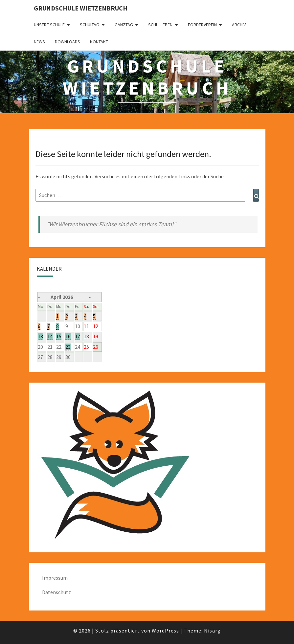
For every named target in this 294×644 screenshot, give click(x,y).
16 (68, 336)
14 (50, 336)
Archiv (239, 25)
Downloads (68, 42)
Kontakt (99, 42)
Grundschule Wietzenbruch (81, 8)
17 (78, 336)
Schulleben (160, 25)
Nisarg (212, 631)
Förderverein (202, 25)
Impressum (55, 578)
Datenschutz (57, 592)
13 (40, 336)
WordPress (165, 631)
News (39, 42)
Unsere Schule (49, 25)
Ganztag (124, 25)
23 (68, 347)
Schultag (90, 25)
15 (59, 336)
